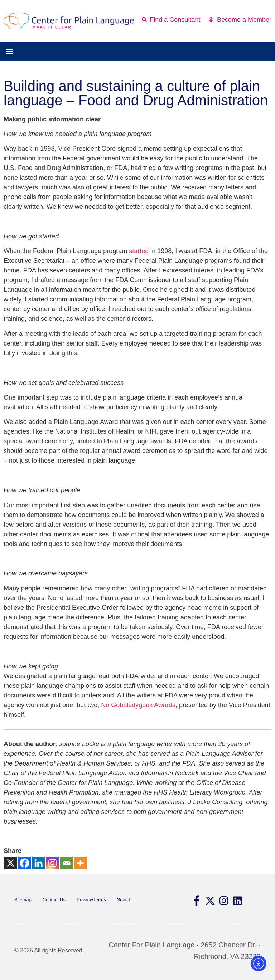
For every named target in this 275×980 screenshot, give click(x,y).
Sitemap (23, 900)
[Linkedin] (38, 863)
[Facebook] (25, 863)
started (139, 251)
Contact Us (54, 900)
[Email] (66, 863)
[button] (9, 51)
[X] (11, 863)
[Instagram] (52, 863)
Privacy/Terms (91, 900)
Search (124, 900)
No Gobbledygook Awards (138, 705)
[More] (80, 863)
